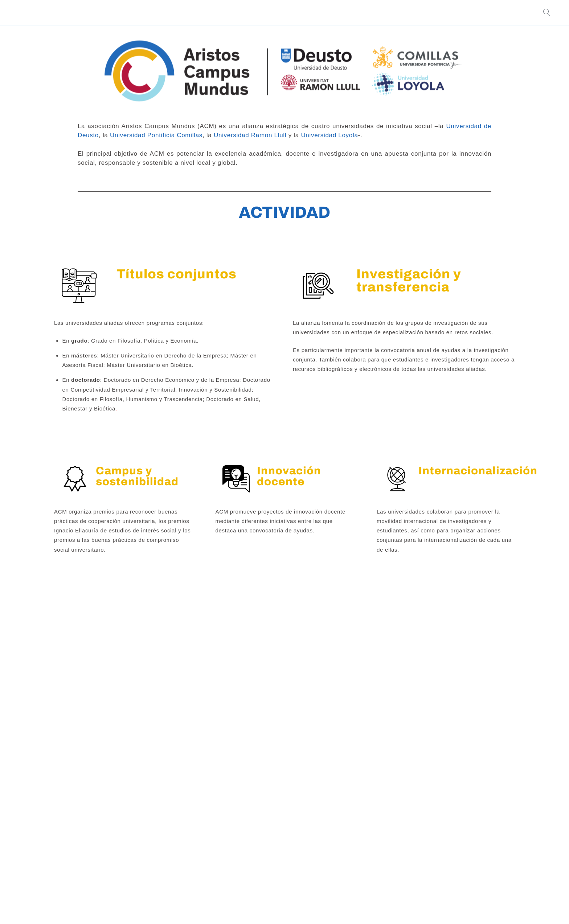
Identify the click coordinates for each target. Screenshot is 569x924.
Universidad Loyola (329, 135)
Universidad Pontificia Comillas (156, 135)
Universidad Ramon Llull (250, 135)
